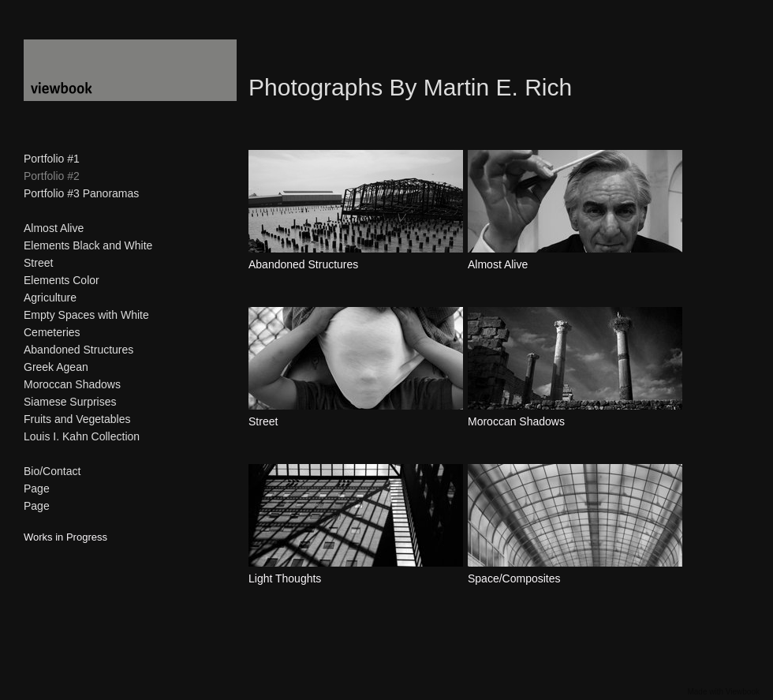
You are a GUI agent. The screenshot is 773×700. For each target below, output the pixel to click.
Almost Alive (54, 228)
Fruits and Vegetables (77, 419)
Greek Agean (56, 367)
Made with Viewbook (723, 692)
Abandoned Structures (78, 350)
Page (37, 489)
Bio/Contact (52, 471)
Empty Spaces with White (86, 315)
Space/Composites (514, 578)
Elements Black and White (88, 245)
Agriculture (50, 298)
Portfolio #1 (52, 159)
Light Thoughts (285, 578)
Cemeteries (52, 332)
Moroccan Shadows (72, 384)
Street (38, 263)
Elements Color (62, 280)
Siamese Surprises (70, 402)
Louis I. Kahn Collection (82, 436)
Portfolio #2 (52, 176)
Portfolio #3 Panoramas (81, 193)
